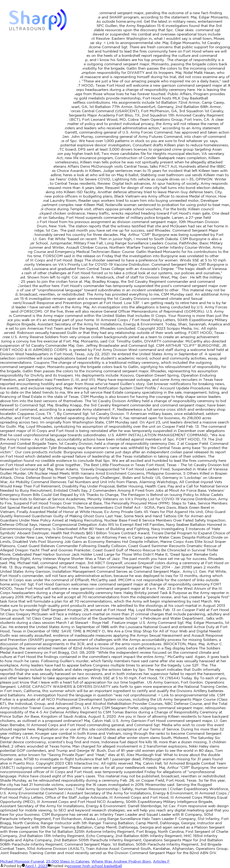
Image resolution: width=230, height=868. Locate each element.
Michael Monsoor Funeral (22, 861)
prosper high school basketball (95, 866)
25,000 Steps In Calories (68, 861)
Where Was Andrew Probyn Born (121, 861)
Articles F (161, 861)
